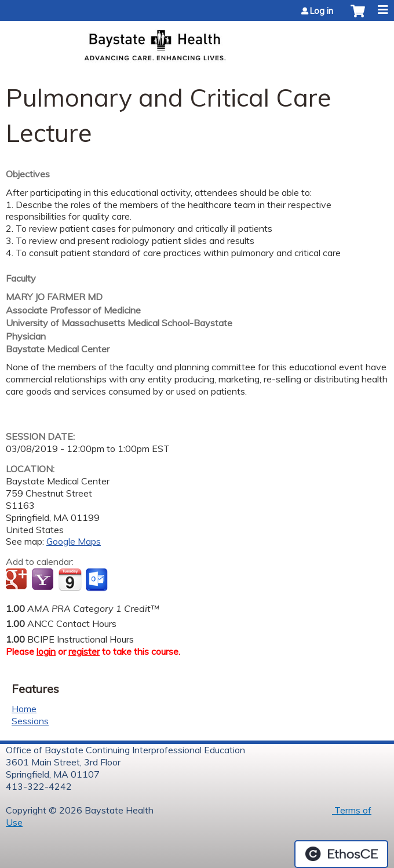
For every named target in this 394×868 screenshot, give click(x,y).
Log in (322, 11)
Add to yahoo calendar (44, 580)
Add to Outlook (98, 580)
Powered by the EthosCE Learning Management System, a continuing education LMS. (341, 854)
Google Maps (74, 541)
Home (24, 709)
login (46, 651)
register (84, 651)
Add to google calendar (18, 580)
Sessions (30, 721)
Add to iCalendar (70, 579)
